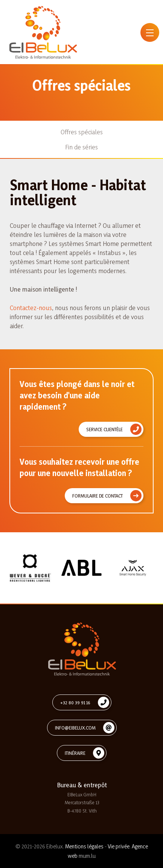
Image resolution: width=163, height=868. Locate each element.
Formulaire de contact (97, 496)
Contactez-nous (31, 308)
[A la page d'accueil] (43, 32)
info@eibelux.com (75, 728)
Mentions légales (84, 846)
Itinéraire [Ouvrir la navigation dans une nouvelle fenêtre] (75, 753)
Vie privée (119, 846)
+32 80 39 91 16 (75, 702)
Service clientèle (104, 429)
